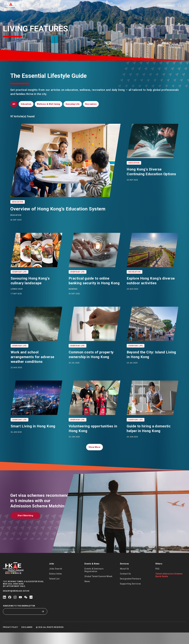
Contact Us (125, 585)
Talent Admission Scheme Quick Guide (169, 587)
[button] (166, 5)
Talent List (54, 590)
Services (124, 575)
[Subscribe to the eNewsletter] (23, 623)
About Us (124, 580)
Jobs (52, 575)
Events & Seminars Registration (94, 582)
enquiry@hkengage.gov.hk (16, 602)
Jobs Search (56, 580)
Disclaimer (27, 639)
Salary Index (55, 585)
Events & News (92, 575)
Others (159, 575)
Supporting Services (130, 595)
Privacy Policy (10, 639)
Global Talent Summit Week (98, 588)
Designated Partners (131, 590)
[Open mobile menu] (184, 5)
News (87, 593)
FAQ (157, 580)
